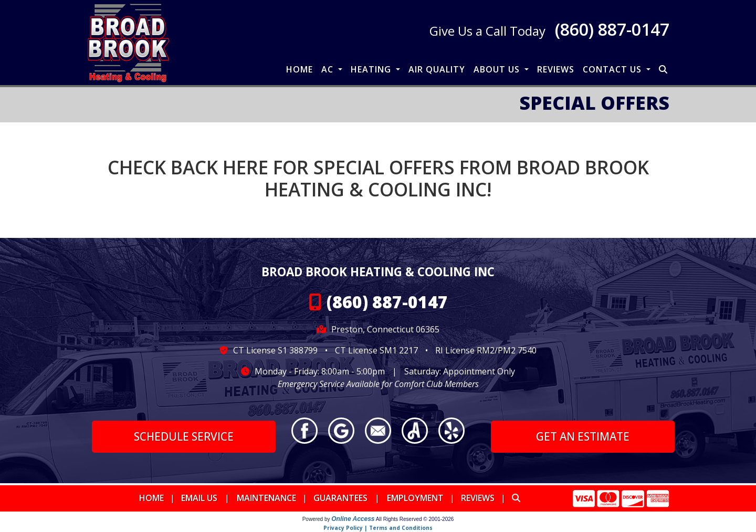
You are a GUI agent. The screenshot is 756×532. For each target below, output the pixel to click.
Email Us (199, 498)
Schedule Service (184, 436)
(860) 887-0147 (612, 29)
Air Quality (437, 69)
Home (300, 69)
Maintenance (266, 498)
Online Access (353, 519)
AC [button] (329, 69)
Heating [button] (372, 69)
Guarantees (340, 498)
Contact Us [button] (613, 69)
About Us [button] (498, 69)
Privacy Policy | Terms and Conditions (378, 528)
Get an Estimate (583, 436)
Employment (415, 498)
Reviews (556, 69)
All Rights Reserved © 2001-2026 (415, 519)
